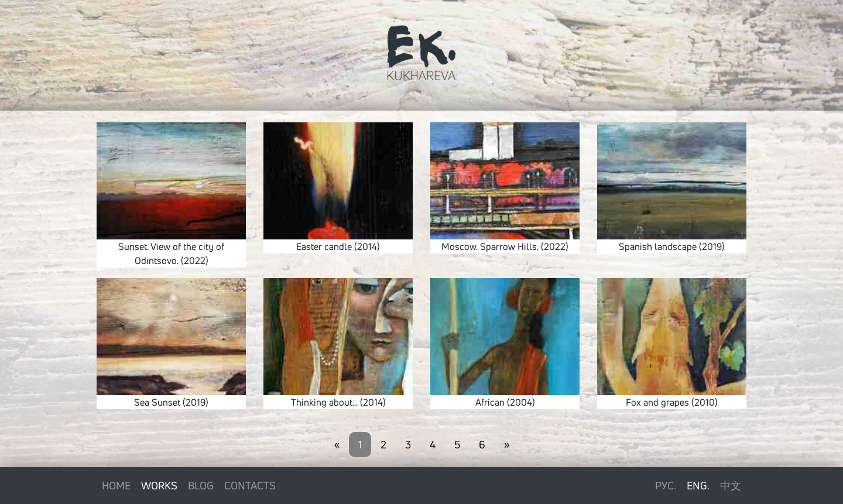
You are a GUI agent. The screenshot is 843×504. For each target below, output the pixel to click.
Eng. (698, 485)
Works (159, 485)
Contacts (250, 485)
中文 (731, 485)
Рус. (666, 485)
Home (116, 485)
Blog (201, 485)
